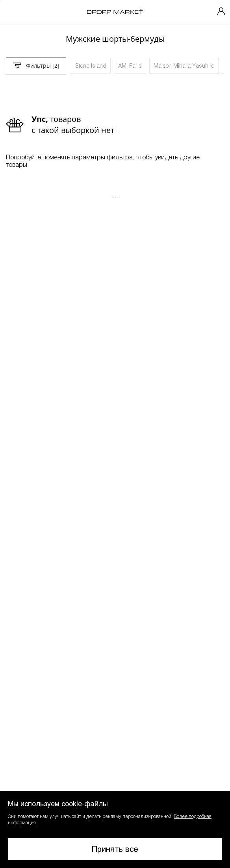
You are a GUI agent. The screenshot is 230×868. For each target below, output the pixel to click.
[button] (115, 829)
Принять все (115, 849)
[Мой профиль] (221, 12)
